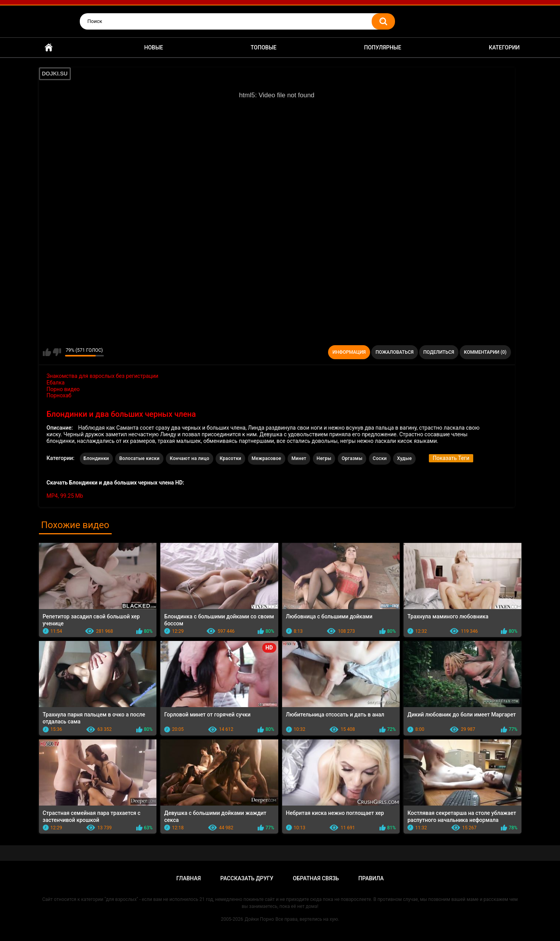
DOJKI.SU (55, 74)
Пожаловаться (395, 352)
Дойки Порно (259, 919)
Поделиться (439, 352)
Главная (49, 48)
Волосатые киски (139, 458)
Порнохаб (59, 395)
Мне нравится (47, 352)
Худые (404, 458)
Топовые (263, 47)
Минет (299, 458)
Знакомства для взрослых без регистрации (103, 376)
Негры (324, 458)
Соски (380, 458)
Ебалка (56, 383)
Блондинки (96, 458)
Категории (504, 47)
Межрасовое (267, 458)
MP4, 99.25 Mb (65, 496)
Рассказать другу (247, 878)
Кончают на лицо (190, 458)
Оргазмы (352, 458)
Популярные (382, 47)
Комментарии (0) (485, 352)
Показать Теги (451, 458)
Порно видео (63, 389)
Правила (371, 878)
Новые (154, 47)
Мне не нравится (57, 352)
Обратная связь (316, 878)
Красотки (230, 458)
